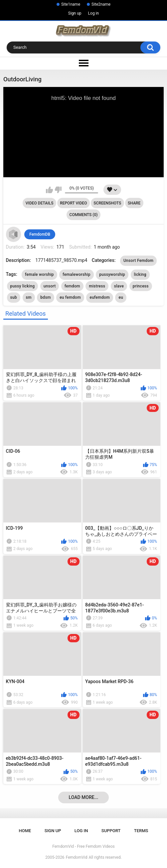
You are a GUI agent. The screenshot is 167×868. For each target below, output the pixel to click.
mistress (97, 286)
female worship (39, 275)
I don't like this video (58, 190)
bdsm (45, 297)
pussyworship (112, 275)
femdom (72, 286)
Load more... (84, 797)
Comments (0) (84, 215)
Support (111, 831)
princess (141, 286)
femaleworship (76, 275)
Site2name (101, 4)
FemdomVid (77, 857)
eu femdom (70, 297)
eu (121, 297)
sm (29, 297)
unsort (50, 286)
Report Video (73, 203)
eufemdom (100, 297)
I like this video (49, 190)
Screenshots (107, 203)
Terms (141, 831)
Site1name (71, 4)
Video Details (40, 203)
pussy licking (23, 286)
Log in (94, 13)
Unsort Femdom (138, 261)
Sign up (75, 13)
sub (14, 297)
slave (119, 286)
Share (134, 203)
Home (25, 831)
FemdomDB (40, 234)
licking (140, 275)
